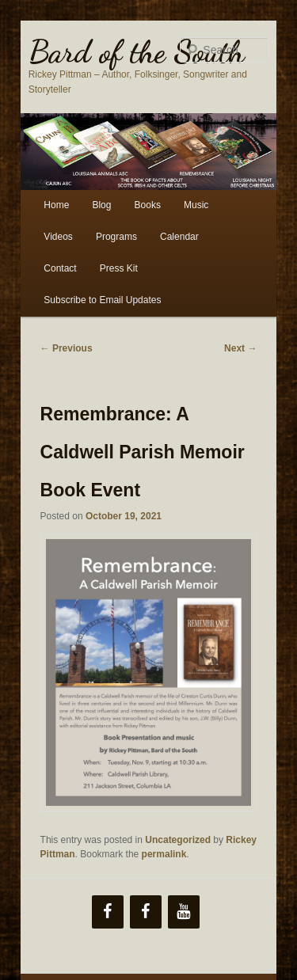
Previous (67, 348)
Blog (101, 205)
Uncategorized (178, 840)
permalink (164, 854)
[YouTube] (184, 912)
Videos (58, 237)
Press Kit (119, 268)
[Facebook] (108, 912)
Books (148, 205)
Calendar (179, 237)
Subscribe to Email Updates (102, 300)
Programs (116, 237)
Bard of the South (137, 51)
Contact (60, 268)
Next (240, 348)
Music (196, 205)
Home (56, 205)
